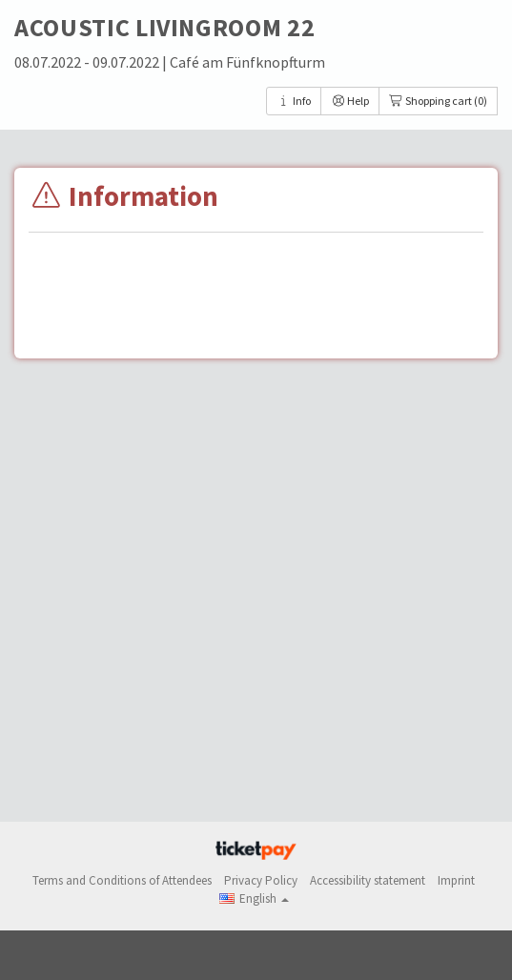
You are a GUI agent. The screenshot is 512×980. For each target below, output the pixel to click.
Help (350, 101)
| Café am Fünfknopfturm (244, 62)
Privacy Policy (261, 880)
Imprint (456, 880)
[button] (254, 898)
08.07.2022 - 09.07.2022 (88, 62)
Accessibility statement (368, 880)
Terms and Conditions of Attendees (122, 880)
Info (294, 101)
